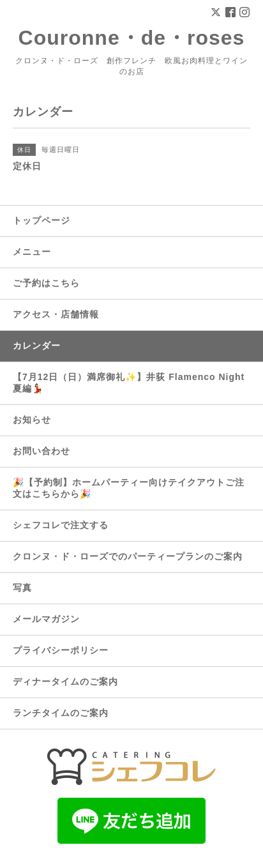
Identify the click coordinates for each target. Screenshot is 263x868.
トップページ (41, 220)
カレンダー (37, 346)
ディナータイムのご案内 (65, 681)
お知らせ (32, 420)
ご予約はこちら (46, 283)
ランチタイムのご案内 (61, 713)
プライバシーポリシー (61, 650)
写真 (22, 588)
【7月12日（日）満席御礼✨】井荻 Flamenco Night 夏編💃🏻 (129, 383)
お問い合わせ (41, 451)
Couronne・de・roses (132, 38)
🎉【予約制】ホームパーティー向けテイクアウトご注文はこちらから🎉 (129, 488)
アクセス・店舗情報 (56, 314)
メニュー (32, 252)
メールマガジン (46, 619)
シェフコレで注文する (61, 525)
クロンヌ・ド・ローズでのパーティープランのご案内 (128, 556)
